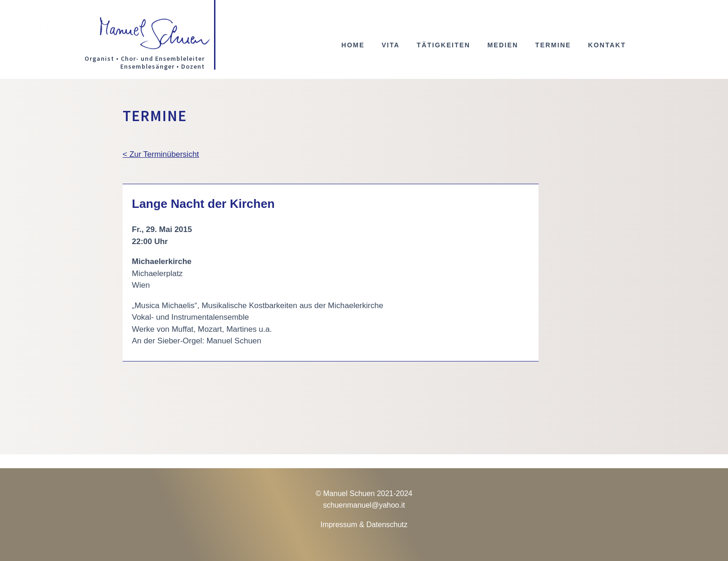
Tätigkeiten (444, 45)
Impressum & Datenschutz (364, 525)
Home (353, 45)
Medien (503, 45)
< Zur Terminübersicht (161, 154)
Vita (391, 45)
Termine (553, 45)
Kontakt (607, 45)
